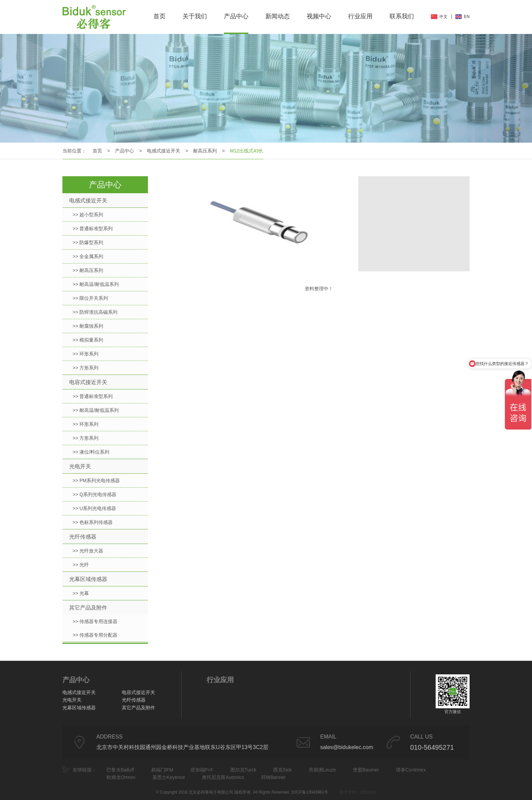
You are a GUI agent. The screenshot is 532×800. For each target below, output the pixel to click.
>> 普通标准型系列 (93, 229)
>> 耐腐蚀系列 (88, 326)
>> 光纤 (81, 565)
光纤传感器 (83, 537)
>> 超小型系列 (88, 215)
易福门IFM (162, 770)
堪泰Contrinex (411, 770)
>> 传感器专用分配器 (95, 635)
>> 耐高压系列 (88, 270)
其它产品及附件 (88, 608)
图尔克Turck (243, 770)
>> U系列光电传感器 (94, 508)
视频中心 (319, 16)
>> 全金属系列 (88, 256)
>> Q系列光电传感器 (94, 494)
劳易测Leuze (322, 770)
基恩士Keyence (169, 777)
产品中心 (236, 16)
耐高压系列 (205, 151)
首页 (159, 16)
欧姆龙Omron (121, 777)
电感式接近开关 (164, 151)
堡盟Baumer (366, 770)
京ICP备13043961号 (310, 792)
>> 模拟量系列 (88, 340)
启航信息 (368, 792)
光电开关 (80, 466)
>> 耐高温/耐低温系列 (96, 284)
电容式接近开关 (88, 382)
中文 (443, 17)
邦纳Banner (273, 777)
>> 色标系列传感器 (93, 522)
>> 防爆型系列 (88, 242)
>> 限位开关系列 (90, 298)
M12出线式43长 (247, 151)
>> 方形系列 (85, 368)
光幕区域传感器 (88, 579)
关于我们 (195, 16)
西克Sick (282, 770)
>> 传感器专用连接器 (95, 621)
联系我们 (402, 16)
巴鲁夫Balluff (120, 770)
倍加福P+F (202, 770)
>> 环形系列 (85, 354)
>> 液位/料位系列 (91, 452)
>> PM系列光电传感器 (96, 480)
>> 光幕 (81, 593)
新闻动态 (278, 16)
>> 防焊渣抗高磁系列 (95, 312)
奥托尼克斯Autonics (223, 777)
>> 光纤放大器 (88, 551)
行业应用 (360, 16)
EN (467, 17)
